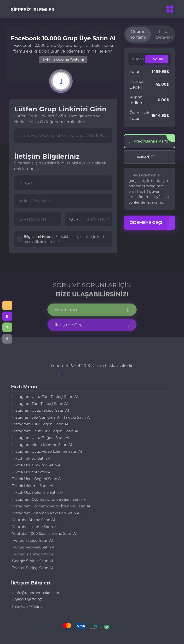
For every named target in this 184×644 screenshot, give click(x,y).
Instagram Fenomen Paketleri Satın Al (46, 513)
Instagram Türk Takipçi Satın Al (40, 404)
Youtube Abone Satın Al (34, 520)
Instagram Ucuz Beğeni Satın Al (41, 438)
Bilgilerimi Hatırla (64, 239)
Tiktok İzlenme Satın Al (33, 486)
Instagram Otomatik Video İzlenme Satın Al (51, 506)
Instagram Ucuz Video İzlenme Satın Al (47, 451)
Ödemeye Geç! (149, 223)
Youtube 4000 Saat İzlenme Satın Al (44, 533)
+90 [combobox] (73, 219)
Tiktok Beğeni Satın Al (32, 472)
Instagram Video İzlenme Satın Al (42, 445)
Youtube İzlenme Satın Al (35, 527)
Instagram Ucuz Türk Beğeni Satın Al (45, 431)
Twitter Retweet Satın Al (34, 547)
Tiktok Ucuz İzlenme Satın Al (38, 492)
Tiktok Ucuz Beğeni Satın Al (37, 479)
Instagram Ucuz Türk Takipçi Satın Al (45, 397)
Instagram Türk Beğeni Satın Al (40, 424)
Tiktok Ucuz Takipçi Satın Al (37, 465)
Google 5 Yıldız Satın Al (33, 561)
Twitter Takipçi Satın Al (32, 540)
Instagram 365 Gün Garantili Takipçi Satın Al (51, 417)
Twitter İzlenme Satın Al (33, 554)
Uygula (157, 59)
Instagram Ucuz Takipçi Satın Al (41, 410)
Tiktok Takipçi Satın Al (32, 458)
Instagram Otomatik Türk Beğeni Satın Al (49, 499)
